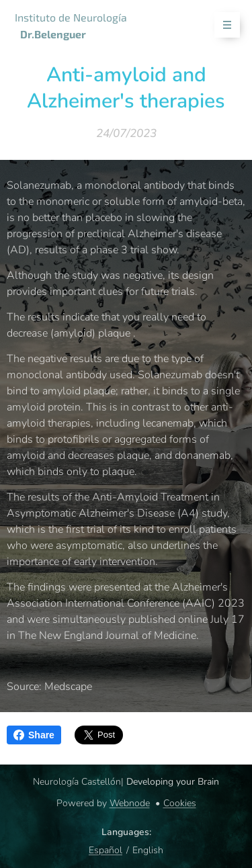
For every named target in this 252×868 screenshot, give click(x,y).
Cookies (180, 803)
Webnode (130, 803)
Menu (223, 25)
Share (34, 735)
